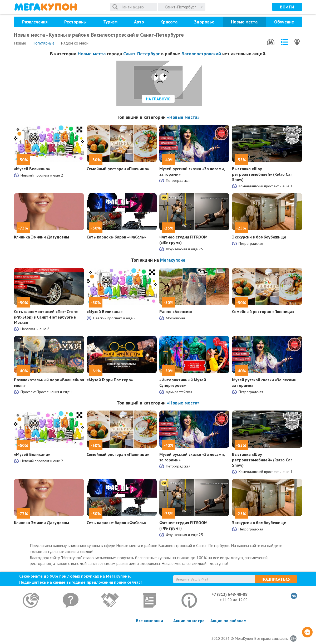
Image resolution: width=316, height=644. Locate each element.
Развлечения (35, 22)
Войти (287, 7)
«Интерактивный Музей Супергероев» (183, 382)
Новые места (244, 22)
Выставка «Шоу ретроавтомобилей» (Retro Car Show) (262, 174)
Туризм (110, 22)
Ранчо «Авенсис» (176, 311)
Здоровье (204, 22)
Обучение (284, 22)
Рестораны (75, 22)
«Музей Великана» (32, 169)
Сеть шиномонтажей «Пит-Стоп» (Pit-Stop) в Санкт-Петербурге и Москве (46, 317)
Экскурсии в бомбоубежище (259, 237)
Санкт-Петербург (142, 54)
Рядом (75, 43)
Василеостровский (201, 54)
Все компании (149, 621)
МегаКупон (46, 7)
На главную (158, 99)
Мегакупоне (173, 260)
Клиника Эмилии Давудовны (41, 237)
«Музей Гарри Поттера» (110, 380)
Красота (169, 22)
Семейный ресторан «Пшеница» (118, 169)
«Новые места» (183, 117)
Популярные (43, 43)
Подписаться (276, 579)
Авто (139, 22)
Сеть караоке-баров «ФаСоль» (116, 237)
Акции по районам (228, 621)
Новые (20, 43)
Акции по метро (189, 621)
